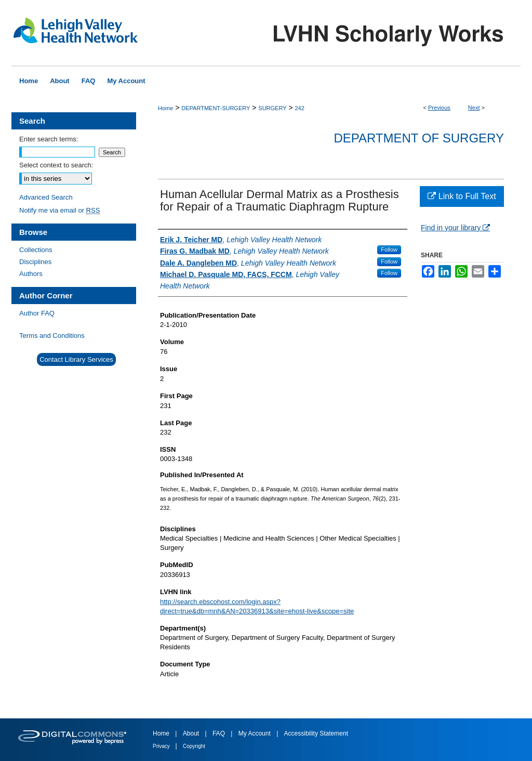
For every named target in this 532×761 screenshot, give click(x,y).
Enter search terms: (49, 139)
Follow (389, 250)
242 (299, 108)
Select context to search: (56, 165)
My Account (255, 733)
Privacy (162, 746)
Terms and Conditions (52, 336)
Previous (439, 108)
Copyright (194, 746)
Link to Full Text (462, 196)
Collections (36, 250)
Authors (31, 274)
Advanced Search (46, 197)
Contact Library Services (76, 359)
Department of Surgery (419, 138)
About (192, 733)
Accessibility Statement (316, 733)
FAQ (220, 733)
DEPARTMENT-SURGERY (216, 108)
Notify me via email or (59, 210)
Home (165, 108)
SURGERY (272, 108)
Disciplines (35, 262)
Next (474, 108)
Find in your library (455, 228)
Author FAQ (37, 313)
